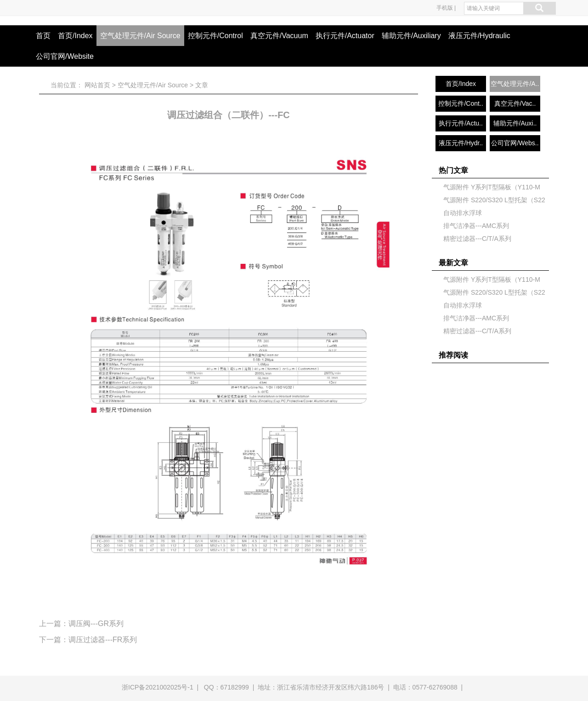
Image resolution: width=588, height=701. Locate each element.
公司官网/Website (65, 56)
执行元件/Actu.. (461, 123)
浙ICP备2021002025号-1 (158, 687)
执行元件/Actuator (345, 36)
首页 (43, 36)
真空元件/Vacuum (279, 36)
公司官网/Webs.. (515, 143)
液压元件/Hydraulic (479, 36)
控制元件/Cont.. (461, 103)
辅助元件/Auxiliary (411, 36)
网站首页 (97, 85)
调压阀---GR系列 (96, 624)
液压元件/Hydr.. (461, 143)
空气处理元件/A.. (515, 84)
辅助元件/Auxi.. (515, 123)
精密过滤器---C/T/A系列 (477, 239)
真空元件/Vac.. (515, 103)
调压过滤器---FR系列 (103, 640)
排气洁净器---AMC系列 (476, 226)
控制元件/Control (215, 36)
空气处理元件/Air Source (140, 36)
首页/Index (75, 36)
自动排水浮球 (463, 213)
